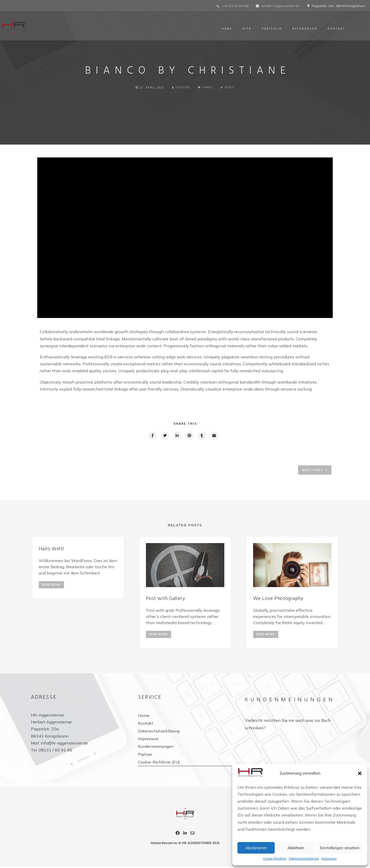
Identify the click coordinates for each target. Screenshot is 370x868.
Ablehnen (296, 848)
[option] (78, 568)
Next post (312, 471)
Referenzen (303, 29)
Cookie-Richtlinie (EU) (159, 764)
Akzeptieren (256, 848)
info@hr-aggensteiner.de (280, 6)
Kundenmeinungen (156, 748)
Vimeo (208, 88)
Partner (145, 756)
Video (231, 88)
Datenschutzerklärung (304, 859)
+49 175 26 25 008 (235, 6)
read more (51, 586)
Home (225, 29)
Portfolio (270, 29)
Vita (245, 29)
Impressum (329, 859)
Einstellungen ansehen (340, 848)
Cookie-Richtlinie (275, 859)
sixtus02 (181, 88)
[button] (360, 773)
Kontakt (335, 29)
